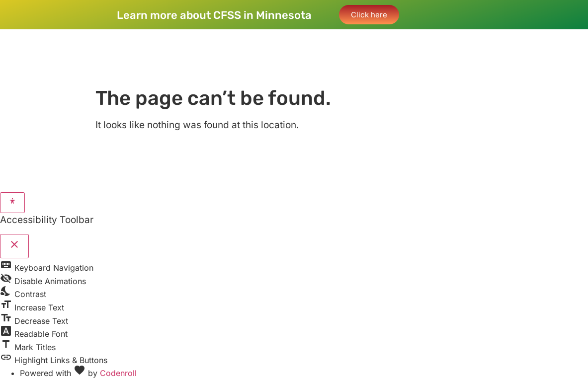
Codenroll (118, 373)
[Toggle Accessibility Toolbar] (12, 203)
